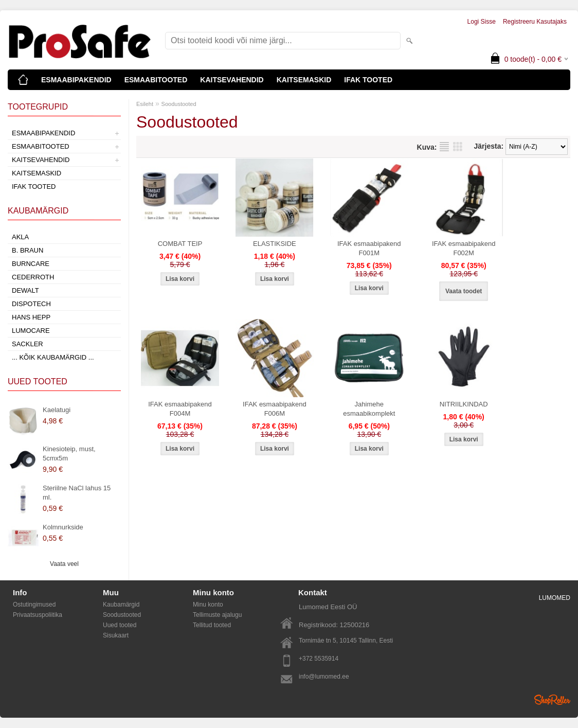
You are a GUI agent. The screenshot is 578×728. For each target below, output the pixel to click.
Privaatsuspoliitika (38, 615)
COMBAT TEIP (180, 244)
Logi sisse (482, 22)
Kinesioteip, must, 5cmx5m (69, 454)
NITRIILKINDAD (464, 404)
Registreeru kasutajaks (535, 22)
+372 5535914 (319, 659)
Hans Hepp (31, 317)
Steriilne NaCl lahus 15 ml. (77, 493)
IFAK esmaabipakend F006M (275, 409)
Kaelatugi (57, 410)
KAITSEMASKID (304, 80)
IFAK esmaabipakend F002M (464, 248)
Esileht (145, 104)
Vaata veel (64, 564)
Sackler (28, 344)
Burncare (31, 264)
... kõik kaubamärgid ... (53, 357)
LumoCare (31, 331)
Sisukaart (116, 635)
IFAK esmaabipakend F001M (369, 248)
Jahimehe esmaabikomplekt (369, 409)
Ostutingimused (34, 605)
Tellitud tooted (212, 625)
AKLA (20, 237)
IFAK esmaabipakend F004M (180, 409)
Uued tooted (120, 625)
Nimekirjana (444, 147)
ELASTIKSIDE (275, 244)
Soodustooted (179, 104)
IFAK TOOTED (368, 80)
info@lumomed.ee (324, 677)
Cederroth (33, 277)
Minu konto (208, 605)
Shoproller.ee (552, 700)
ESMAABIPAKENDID (76, 80)
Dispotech (31, 304)
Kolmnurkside (63, 527)
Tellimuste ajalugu (217, 615)
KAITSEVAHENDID (232, 80)
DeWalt (25, 290)
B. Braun (28, 250)
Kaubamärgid (121, 605)
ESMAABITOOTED (156, 80)
